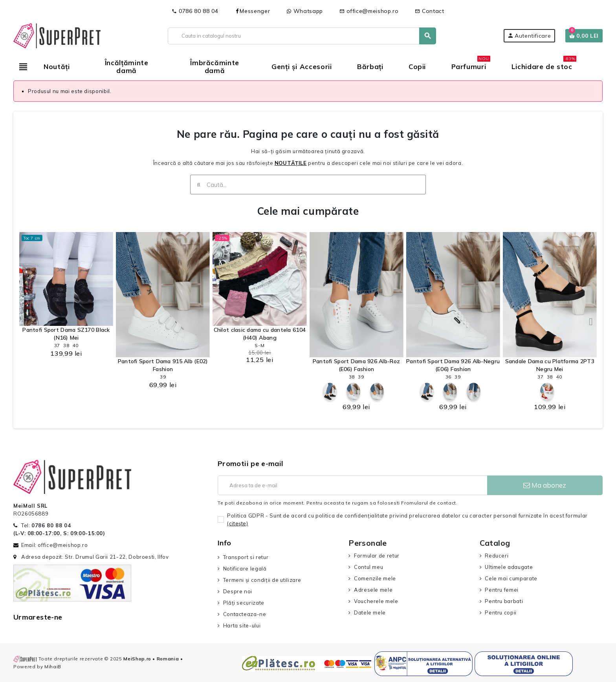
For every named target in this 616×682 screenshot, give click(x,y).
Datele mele (370, 613)
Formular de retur (377, 556)
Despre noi (238, 591)
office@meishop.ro (369, 11)
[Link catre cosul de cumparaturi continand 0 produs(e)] (584, 36)
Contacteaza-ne (245, 614)
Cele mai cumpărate (308, 211)
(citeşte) (238, 523)
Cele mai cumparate (511, 578)
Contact (429, 11)
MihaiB (53, 666)
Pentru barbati (504, 601)
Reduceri (497, 556)
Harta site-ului (242, 625)
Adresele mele (373, 590)
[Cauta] (302, 36)
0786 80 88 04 (195, 11)
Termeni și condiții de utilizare (262, 580)
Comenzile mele (375, 578)
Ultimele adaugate (509, 567)
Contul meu (368, 567)
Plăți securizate (244, 603)
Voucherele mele (376, 601)
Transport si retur (246, 557)
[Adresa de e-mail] (352, 485)
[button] (25, 321)
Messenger (252, 11)
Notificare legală (245, 569)
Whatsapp (305, 11)
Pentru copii (501, 613)
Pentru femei (502, 590)
